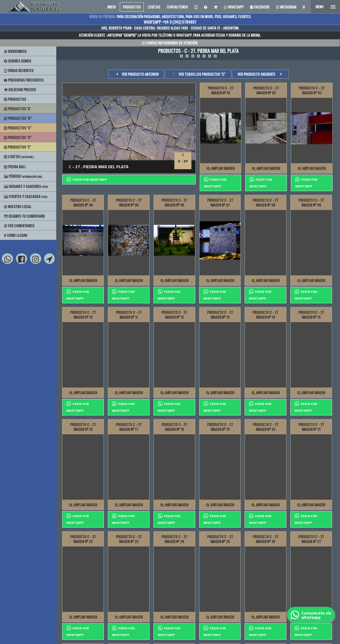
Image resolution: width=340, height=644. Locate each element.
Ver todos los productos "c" (202, 74)
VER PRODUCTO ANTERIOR (140, 74)
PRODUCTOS (132, 7)
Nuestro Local (18, 206)
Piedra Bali (15, 167)
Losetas (19, 156)
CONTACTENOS (177, 7)
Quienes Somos (18, 61)
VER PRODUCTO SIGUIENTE (256, 74)
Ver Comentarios (19, 226)
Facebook (260, 7)
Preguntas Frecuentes (24, 80)
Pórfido (23, 176)
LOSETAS (154, 7)
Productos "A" (17, 109)
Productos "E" (18, 147)
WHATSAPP (184, 35)
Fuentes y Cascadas (26, 196)
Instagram (286, 7)
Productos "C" (18, 128)
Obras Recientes (19, 70)
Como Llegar (16, 235)
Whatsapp (234, 7)
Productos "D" (18, 137)
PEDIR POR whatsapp (87, 179)
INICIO (112, 7)
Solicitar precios (20, 89)
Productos (15, 99)
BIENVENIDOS (15, 51)
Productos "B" (18, 118)
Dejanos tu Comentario (24, 216)
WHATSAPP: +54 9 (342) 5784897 (170, 22)
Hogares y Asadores (26, 186)
